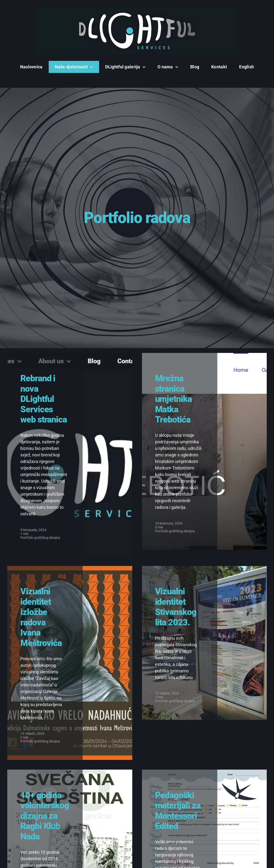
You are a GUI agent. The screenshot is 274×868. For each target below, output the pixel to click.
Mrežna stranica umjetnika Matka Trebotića (173, 399)
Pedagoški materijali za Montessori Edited (178, 811)
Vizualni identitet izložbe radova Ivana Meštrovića (41, 617)
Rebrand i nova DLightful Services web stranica (44, 399)
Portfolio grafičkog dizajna (40, 538)
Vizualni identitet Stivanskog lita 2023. (176, 607)
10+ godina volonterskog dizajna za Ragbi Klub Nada (45, 816)
